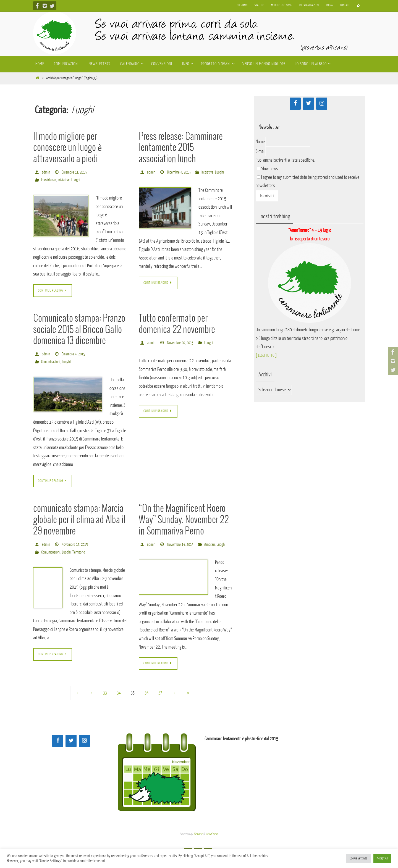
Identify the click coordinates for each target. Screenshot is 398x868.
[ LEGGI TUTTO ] (268, 355)
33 (105, 703)
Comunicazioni (51, 362)
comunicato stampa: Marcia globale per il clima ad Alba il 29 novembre (79, 521)
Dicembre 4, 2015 (180, 172)
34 (119, 703)
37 (160, 703)
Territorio (80, 553)
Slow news (270, 169)
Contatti (345, 5)
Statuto (259, 5)
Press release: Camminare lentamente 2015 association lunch (181, 148)
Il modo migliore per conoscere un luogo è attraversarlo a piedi (67, 148)
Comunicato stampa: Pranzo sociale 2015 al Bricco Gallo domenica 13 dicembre (79, 330)
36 (146, 703)
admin (46, 172)
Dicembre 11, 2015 (75, 172)
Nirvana (198, 843)
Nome (260, 142)
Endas (330, 5)
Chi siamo (242, 5)
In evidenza (49, 180)
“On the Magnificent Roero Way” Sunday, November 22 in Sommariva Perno (184, 521)
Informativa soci (309, 5)
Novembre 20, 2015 (181, 344)
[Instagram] (322, 104)
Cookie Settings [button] (358, 858)
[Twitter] (308, 104)
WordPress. (212, 843)
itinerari (152, 553)
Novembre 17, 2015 (76, 546)
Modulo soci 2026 (282, 5)
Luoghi (78, 180)
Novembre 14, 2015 (181, 546)
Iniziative (65, 180)
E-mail (260, 151)
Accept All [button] (382, 858)
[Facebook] (295, 104)
